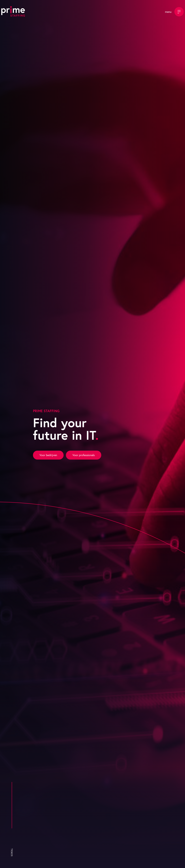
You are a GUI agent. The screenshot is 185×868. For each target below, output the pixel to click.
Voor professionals (84, 455)
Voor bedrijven (48, 455)
